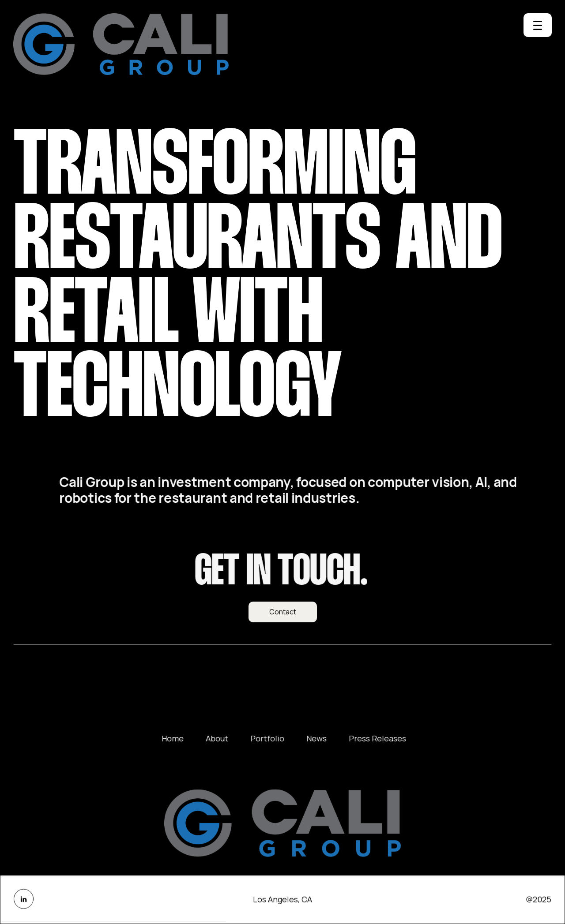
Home (179, 738)
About (224, 738)
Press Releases (384, 738)
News (323, 738)
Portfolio (274, 738)
